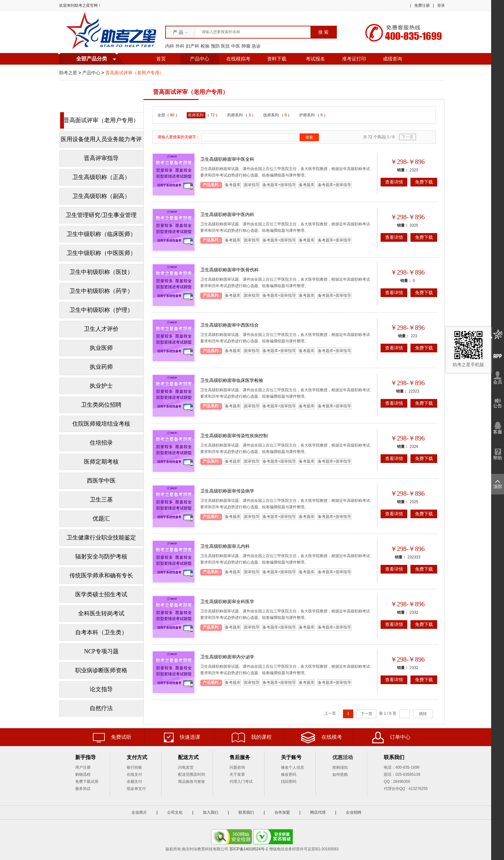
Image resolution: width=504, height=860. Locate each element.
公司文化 (175, 812)
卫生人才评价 (101, 329)
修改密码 (289, 774)
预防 (215, 46)
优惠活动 (343, 757)
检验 (205, 46)
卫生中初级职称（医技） (101, 272)
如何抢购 (340, 774)
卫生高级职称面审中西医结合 (230, 325)
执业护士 (101, 386)
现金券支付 (136, 789)
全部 (161, 115)
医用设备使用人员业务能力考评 (101, 139)
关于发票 (237, 774)
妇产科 (193, 46)
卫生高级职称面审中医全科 (227, 159)
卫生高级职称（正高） (101, 177)
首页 (161, 59)
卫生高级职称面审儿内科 (225, 546)
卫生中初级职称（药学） (101, 291)
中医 (236, 46)
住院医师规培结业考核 (101, 424)
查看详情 (394, 182)
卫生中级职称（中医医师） (101, 253)
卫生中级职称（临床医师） (101, 234)
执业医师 (101, 348)
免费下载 (424, 182)
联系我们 (246, 812)
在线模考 (321, 738)
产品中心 (200, 59)
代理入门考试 (241, 782)
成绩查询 (392, 59)
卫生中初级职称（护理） (101, 310)
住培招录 (101, 443)
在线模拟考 (238, 59)
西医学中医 (101, 481)
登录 (441, 5)
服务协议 (83, 789)
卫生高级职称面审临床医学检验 (232, 380)
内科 (170, 46)
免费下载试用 (87, 782)
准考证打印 (354, 59)
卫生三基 (101, 500)
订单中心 (391, 738)
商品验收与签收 (192, 782)
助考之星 (68, 73)
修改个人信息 (292, 767)
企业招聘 (354, 812)
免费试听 (112, 738)
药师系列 (235, 115)
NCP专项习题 (101, 651)
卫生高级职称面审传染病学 (227, 491)
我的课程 (252, 738)
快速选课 (182, 738)
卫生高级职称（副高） (101, 196)
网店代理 (318, 812)
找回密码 (289, 782)
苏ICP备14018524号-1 (249, 849)
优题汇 (101, 519)
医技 (225, 46)
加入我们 (211, 812)
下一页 (408, 137)
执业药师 (101, 367)
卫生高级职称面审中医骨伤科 (230, 270)
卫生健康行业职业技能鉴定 (101, 538)
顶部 (498, 484)
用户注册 (83, 767)
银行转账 (134, 767)
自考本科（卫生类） (101, 632)
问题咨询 (237, 767)
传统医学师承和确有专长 (101, 575)
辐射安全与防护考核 (101, 557)
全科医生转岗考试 (101, 613)
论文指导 (101, 689)
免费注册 (422, 5)
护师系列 (307, 115)
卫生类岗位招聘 (101, 405)
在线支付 (134, 774)
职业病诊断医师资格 (101, 670)
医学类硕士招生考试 (101, 594)
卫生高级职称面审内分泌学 (227, 657)
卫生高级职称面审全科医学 (227, 602)
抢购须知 (340, 767)
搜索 (309, 137)
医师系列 (196, 115)
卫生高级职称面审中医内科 (227, 214)
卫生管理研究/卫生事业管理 (101, 215)
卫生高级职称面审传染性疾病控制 (234, 436)
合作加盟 (282, 812)
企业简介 (139, 812)
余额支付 (134, 782)
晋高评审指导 (101, 158)
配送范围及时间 (192, 774)
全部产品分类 (92, 59)
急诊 (256, 46)
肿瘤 (246, 46)
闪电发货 (186, 767)
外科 (180, 46)
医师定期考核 (101, 462)
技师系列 (271, 115)
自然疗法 (101, 708)
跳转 (423, 714)
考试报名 (315, 59)
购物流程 (83, 774)
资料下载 (277, 59)
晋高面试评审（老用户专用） (101, 120)
